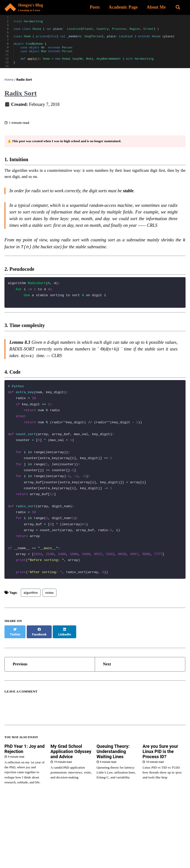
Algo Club (59, 849)
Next (108, 678)
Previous (22, 678)
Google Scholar (80, 840)
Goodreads (86, 849)
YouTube (15, 849)
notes (49, 610)
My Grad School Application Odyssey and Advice (71, 767)
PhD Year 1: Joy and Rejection (24, 765)
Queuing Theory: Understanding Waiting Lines (113, 767)
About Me (155, 7)
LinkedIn (158, 840)
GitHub (110, 840)
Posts (94, 7)
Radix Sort (21, 94)
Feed (110, 849)
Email (37, 849)
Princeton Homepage (38, 840)
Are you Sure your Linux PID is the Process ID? (160, 767)
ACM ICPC (134, 840)
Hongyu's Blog (34, 8)
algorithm (31, 610)
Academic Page (122, 7)
